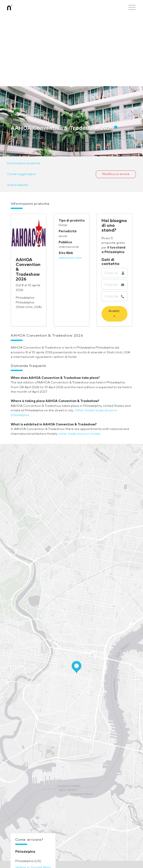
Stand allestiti (18, 185)
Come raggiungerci (22, 174)
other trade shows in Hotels (79, 434)
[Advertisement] (71, 50)
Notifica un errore (116, 174)
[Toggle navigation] (132, 7)
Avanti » (114, 314)
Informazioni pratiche (24, 163)
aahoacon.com (70, 258)
